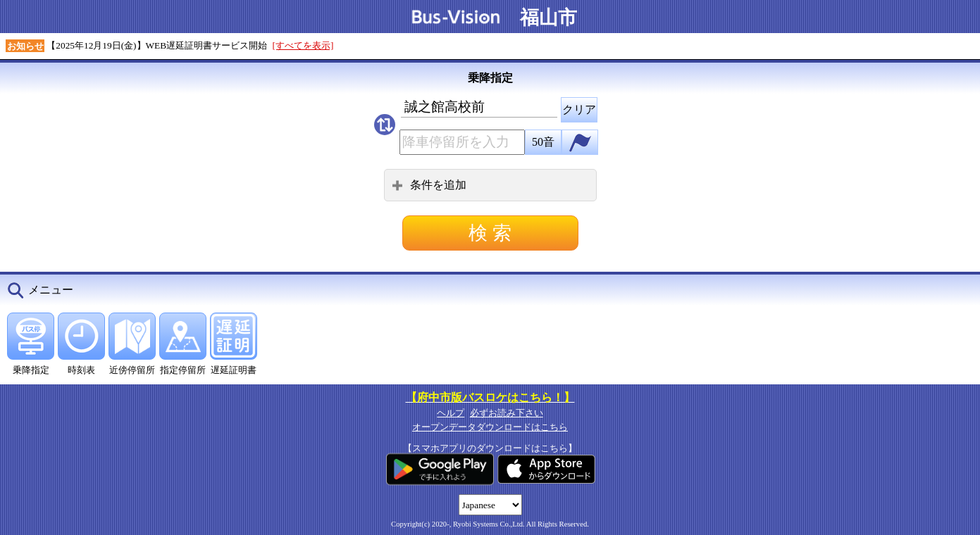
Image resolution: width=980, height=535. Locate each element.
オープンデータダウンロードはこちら (490, 427)
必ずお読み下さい (507, 413)
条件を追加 (429, 185)
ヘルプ (451, 413)
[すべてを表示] (303, 45)
